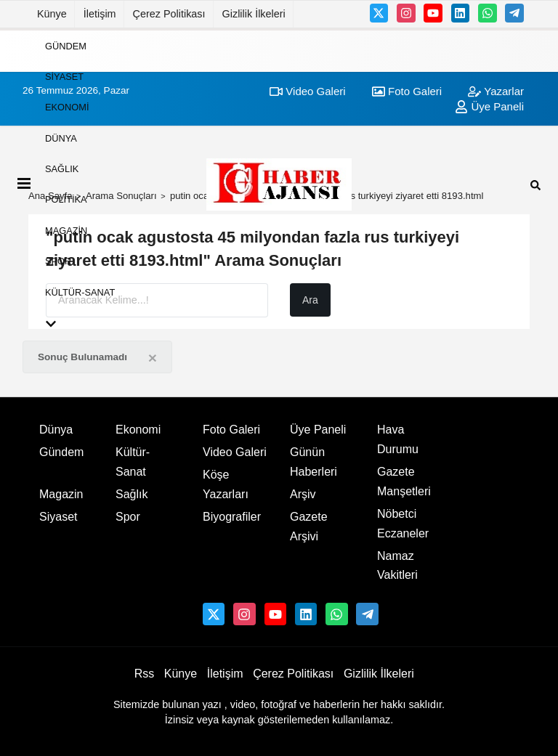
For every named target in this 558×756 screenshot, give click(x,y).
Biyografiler (232, 517)
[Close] (153, 358)
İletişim (100, 14)
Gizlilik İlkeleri (254, 14)
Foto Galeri (231, 430)
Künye (52, 14)
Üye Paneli (318, 430)
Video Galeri (235, 452)
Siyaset (64, 77)
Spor (58, 261)
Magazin (66, 230)
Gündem (66, 45)
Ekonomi (67, 107)
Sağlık (62, 169)
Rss (145, 674)
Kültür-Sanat (80, 292)
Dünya (61, 138)
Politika (66, 199)
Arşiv (303, 494)
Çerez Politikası (169, 14)
